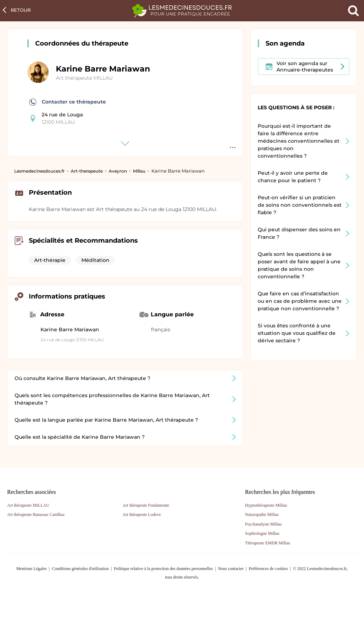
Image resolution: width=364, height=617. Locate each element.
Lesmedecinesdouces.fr (39, 171)
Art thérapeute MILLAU (84, 78)
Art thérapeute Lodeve (142, 515)
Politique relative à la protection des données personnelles (163, 569)
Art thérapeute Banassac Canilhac (36, 515)
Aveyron (118, 171)
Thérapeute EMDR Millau (267, 543)
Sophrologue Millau (262, 533)
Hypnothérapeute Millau (266, 505)
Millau (139, 171)
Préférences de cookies (268, 569)
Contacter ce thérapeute (68, 102)
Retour (21, 10)
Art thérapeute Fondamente (146, 505)
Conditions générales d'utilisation (80, 569)
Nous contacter (231, 569)
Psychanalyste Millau (263, 524)
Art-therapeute (87, 171)
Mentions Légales (32, 569)
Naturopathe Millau (262, 515)
